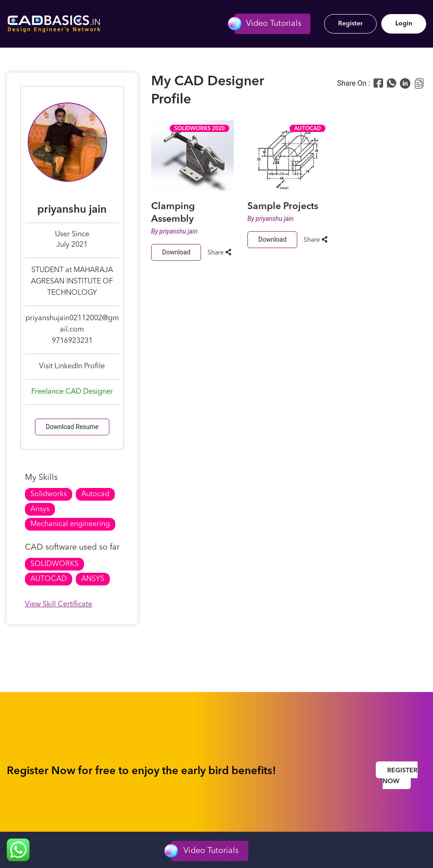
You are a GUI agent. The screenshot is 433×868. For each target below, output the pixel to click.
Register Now (400, 776)
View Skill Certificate (59, 605)
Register (350, 24)
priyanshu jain (178, 231)
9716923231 (72, 341)
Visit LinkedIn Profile (72, 366)
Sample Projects (283, 207)
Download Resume (72, 427)
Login (404, 24)
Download (176, 252)
